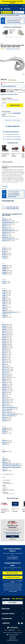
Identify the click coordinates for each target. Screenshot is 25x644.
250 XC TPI (5, 368)
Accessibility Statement (12, 640)
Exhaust (17, 15)
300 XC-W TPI (6, 411)
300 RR (4, 234)
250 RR (4, 226)
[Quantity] (4, 105)
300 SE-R (4, 444)
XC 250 (4, 256)
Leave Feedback (13, 558)
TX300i (4, 317)
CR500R (4, 274)
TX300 (4, 314)
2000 (8, 207)
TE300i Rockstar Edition (9, 312)
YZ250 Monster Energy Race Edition (12, 467)
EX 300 (4, 253)
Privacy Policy (12, 637)
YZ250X (4, 471)
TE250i (4, 301)
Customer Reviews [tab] (8, 474)
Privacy (15, 591)
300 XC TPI (5, 399)
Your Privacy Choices (14, 635)
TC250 (4, 291)
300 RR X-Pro (6, 241)
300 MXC (4, 386)
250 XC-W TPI (6, 376)
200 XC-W (5, 333)
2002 (14, 207)
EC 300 (4, 250)
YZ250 (4, 461)
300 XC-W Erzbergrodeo (9, 407)
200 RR (4, 219)
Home (2, 15)
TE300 (4, 283)
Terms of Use (13, 638)
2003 (17, 207)
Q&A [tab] (4, 477)
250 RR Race (5, 229)
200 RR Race (5, 221)
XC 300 (4, 258)
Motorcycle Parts (11, 15)
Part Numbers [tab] (6, 480)
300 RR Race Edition (7, 239)
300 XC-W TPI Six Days (8, 416)
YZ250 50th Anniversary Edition (11, 464)
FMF (2, 44)
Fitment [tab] (5, 188)
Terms (11, 591)
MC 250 (4, 255)
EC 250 (4, 248)
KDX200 (4, 428)
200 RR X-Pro (6, 224)
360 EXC (4, 417)
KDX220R (5, 430)
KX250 (4, 432)
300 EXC (4, 379)
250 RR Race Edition (7, 231)
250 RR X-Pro (6, 232)
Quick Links (6, 609)
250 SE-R (4, 441)
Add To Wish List (14, 126)
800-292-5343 (17, 599)
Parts (5, 15)
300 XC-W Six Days (7, 409)
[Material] (12, 86)
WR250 (4, 459)
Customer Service (8, 614)
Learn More (13, 539)
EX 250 (4, 251)
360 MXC (4, 419)
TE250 (4, 281)
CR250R (4, 266)
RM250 (4, 452)
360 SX (4, 421)
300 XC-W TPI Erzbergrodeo (10, 414)
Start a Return (13, 603)
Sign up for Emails (14, 573)
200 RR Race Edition (7, 222)
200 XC (4, 331)
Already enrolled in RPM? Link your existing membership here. (12, 533)
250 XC (4, 361)
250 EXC (4, 336)
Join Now (13, 536)
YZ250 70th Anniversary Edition (11, 466)
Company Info (7, 619)
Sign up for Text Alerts (14, 577)
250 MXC (4, 343)
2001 (11, 207)
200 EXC (4, 325)
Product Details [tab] (7, 162)
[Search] (18, 12)
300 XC (4, 393)
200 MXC (4, 328)
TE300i (4, 309)
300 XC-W (5, 401)
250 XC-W (5, 369)
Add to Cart (15, 105)
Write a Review (16, 49)
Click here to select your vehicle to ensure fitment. (14, 195)
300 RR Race (5, 237)
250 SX (4, 349)
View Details (18, 139)
